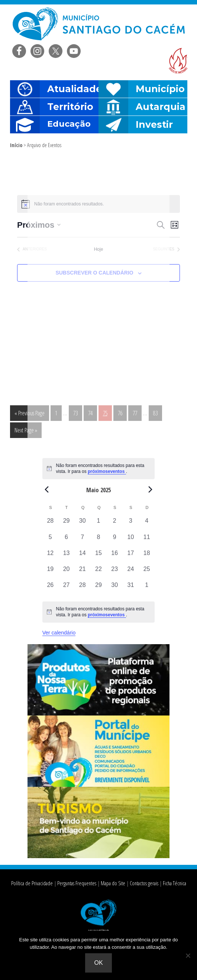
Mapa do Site (111, 883)
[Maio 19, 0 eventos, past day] (50, 573)
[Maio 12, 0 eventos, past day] (50, 557)
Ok (98, 963)
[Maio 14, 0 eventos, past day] (82, 557)
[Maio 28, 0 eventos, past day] (82, 589)
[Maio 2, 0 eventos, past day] (115, 524)
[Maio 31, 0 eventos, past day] (131, 589)
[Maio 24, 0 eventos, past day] (131, 573)
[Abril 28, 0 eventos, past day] (50, 524)
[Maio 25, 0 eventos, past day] (147, 573)
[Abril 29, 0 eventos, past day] (66, 524)
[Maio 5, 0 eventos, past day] (50, 541)
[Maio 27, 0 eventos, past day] (66, 589)
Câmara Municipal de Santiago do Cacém (98, 24)
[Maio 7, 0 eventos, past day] (82, 541)
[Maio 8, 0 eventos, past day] (98, 541)
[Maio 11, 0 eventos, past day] (147, 541)
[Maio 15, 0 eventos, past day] (98, 557)
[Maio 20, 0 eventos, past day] (66, 573)
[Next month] (150, 490)
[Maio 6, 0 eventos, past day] (66, 541)
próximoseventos (107, 471)
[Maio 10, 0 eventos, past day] (131, 541)
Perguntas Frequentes (76, 883)
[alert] (99, 612)
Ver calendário (59, 633)
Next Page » (26, 431)
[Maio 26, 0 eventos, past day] (50, 589)
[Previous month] (47, 490)
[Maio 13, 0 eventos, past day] (66, 557)
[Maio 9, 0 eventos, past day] (115, 541)
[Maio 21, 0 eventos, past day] (82, 573)
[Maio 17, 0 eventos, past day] (131, 557)
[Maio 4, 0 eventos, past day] (147, 524)
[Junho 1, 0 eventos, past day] (147, 589)
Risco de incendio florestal (178, 61)
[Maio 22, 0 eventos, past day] (98, 573)
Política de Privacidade (33, 883)
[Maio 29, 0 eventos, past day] (98, 589)
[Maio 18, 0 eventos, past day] (147, 557)
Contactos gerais (142, 883)
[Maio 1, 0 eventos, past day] (98, 524)
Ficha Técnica (172, 883)
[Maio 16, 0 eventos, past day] (115, 557)
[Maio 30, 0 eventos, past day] (115, 589)
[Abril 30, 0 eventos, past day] (82, 524)
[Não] (188, 955)
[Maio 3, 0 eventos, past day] (131, 524)
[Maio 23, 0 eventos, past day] (115, 573)
